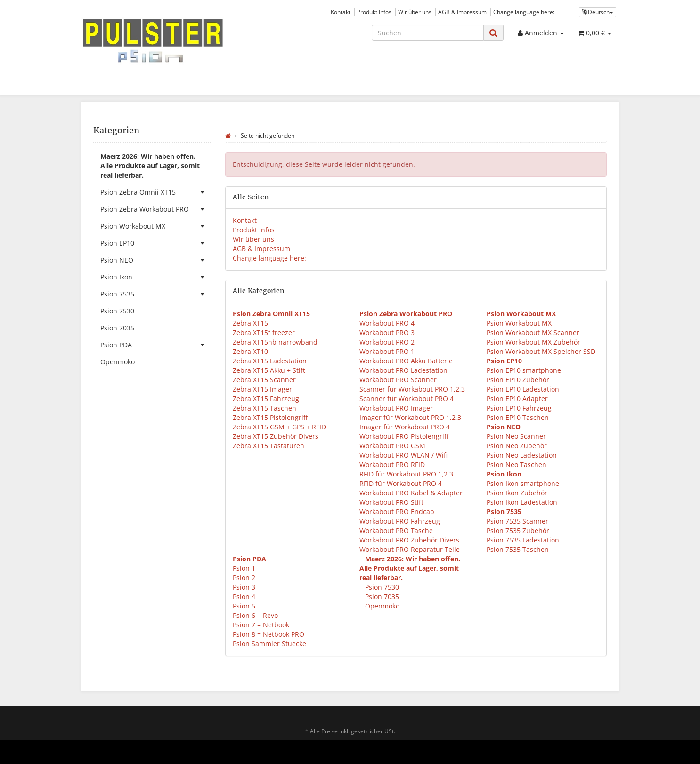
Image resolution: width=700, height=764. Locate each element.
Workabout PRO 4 (387, 323)
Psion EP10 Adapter (517, 398)
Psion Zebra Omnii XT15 (156, 192)
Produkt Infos (374, 12)
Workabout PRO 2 (387, 342)
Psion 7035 (381, 596)
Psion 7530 (381, 587)
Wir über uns (415, 12)
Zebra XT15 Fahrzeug (266, 398)
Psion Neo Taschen (517, 464)
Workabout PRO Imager (396, 408)
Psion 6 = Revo (255, 615)
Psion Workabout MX (519, 323)
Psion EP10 (156, 243)
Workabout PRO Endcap (397, 512)
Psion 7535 (156, 294)
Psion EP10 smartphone (524, 370)
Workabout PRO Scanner (398, 380)
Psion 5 (244, 606)
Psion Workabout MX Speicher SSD (541, 351)
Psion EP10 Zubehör (518, 380)
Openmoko (381, 606)
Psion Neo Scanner (516, 436)
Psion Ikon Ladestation (522, 502)
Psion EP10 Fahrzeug (519, 408)
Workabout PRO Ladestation (403, 370)
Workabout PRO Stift (391, 502)
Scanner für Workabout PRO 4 (407, 398)
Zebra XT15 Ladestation (270, 361)
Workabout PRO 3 (387, 333)
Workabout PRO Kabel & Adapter (411, 493)
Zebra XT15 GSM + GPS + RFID (279, 427)
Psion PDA (156, 345)
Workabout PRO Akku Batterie (406, 361)
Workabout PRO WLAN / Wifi (403, 455)
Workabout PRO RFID (392, 464)
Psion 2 (244, 578)
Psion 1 (244, 568)
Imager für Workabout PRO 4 (405, 427)
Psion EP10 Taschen (518, 417)
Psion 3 (244, 587)
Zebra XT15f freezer (264, 333)
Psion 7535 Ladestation (523, 540)
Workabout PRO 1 (387, 351)
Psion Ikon (156, 277)
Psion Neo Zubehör (517, 446)
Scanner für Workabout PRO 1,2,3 (412, 389)
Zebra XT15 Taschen (265, 408)
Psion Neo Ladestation (522, 455)
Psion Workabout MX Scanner (533, 333)
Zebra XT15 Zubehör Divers (276, 436)
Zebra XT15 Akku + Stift (269, 370)
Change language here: (524, 12)
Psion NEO (156, 260)
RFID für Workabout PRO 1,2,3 (406, 474)
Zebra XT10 (250, 351)
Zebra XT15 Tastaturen (269, 446)
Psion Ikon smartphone (523, 483)
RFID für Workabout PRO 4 (401, 483)
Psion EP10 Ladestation (523, 389)
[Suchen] (428, 33)
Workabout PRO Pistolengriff (404, 436)
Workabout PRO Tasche (396, 530)
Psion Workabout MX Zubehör (533, 342)
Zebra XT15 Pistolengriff (270, 417)
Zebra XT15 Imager (262, 389)
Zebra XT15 (250, 323)
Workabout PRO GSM (392, 446)
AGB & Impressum (462, 12)
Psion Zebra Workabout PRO (156, 209)
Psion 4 (244, 596)
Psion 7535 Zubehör (518, 530)
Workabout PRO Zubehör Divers (409, 540)
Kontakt (341, 12)
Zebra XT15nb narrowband (275, 342)
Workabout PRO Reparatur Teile (410, 549)
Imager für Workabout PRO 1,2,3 (410, 417)
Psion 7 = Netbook (261, 625)
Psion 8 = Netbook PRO (269, 634)
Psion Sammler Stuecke (269, 644)
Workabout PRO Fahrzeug (400, 521)
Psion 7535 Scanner (517, 521)
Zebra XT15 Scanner (264, 380)
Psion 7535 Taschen (518, 549)
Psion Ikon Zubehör (517, 493)
